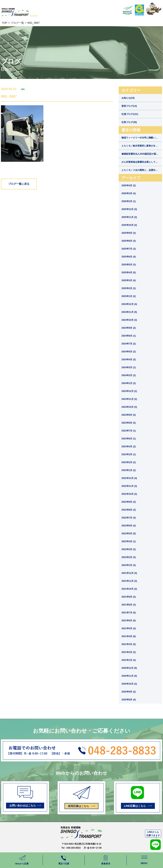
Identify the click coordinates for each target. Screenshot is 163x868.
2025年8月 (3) (129, 241)
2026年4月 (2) (129, 186)
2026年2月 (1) (129, 201)
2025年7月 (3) (129, 249)
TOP (5, 23)
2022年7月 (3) (129, 518)
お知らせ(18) (128, 98)
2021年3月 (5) (129, 644)
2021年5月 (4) (129, 628)
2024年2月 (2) (129, 375)
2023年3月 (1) (129, 454)
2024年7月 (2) (129, 344)
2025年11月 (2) (129, 217)
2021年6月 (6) (129, 621)
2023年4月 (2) (129, 447)
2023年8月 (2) (129, 423)
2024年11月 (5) (129, 312)
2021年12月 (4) (129, 573)
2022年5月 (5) (129, 534)
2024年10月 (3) (129, 320)
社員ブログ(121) (130, 114)
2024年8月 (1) (129, 336)
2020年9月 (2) (129, 692)
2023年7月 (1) (129, 431)
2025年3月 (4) (129, 280)
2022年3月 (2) (129, 549)
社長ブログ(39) (129, 122)
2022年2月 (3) (129, 557)
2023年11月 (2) (129, 399)
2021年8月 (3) (129, 605)
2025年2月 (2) (129, 288)
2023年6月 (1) (129, 439)
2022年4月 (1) (129, 541)
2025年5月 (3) (129, 265)
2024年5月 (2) (129, 352)
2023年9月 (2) (129, 415)
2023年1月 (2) (129, 470)
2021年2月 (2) (129, 652)
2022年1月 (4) (129, 565)
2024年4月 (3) (129, 360)
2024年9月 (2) (129, 328)
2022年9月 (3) (129, 502)
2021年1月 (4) (129, 660)
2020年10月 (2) (129, 684)
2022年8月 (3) (129, 510)
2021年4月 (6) (129, 636)
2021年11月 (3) (129, 581)
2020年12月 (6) (129, 668)
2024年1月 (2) (129, 383)
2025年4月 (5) (129, 273)
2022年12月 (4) (129, 478)
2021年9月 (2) (129, 597)
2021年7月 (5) (129, 613)
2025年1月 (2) (129, 296)
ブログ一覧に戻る (19, 184)
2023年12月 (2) (129, 391)
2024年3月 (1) (129, 367)
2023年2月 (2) (129, 462)
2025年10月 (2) (129, 225)
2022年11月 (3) (129, 486)
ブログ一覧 (17, 23)
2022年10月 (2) (129, 494)
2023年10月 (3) (129, 407)
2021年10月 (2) (129, 589)
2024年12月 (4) (129, 304)
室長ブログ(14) (129, 106)
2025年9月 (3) (129, 233)
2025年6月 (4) (129, 257)
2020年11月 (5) (129, 676)
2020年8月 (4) (129, 700)
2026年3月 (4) (129, 193)
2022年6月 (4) (129, 526)
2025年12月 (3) (129, 209)
